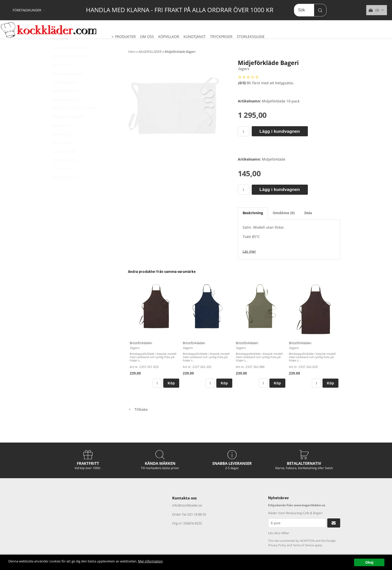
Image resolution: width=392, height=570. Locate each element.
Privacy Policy (277, 545)
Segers (244, 69)
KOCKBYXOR (61, 77)
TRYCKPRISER (221, 37)
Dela (308, 213)
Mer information (170, 561)
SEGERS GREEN (63, 155)
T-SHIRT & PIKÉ (63, 181)
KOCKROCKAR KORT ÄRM (70, 68)
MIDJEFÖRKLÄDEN (65, 94)
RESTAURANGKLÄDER (67, 86)
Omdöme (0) (284, 213)
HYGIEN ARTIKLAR (65, 190)
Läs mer (249, 251)
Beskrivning (253, 213)
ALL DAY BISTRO (64, 163)
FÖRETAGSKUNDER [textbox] (27, 10)
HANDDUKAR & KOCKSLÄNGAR (74, 120)
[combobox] (29, 10)
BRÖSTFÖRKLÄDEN (65, 103)
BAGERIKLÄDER (63, 146)
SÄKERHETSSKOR (64, 172)
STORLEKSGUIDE (251, 37)
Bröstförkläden (141, 343)
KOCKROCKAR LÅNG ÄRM (70, 60)
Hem (132, 52)
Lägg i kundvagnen (280, 131)
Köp (171, 383)
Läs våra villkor (279, 533)
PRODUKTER (125, 37)
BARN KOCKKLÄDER (66, 112)
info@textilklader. (185, 505)
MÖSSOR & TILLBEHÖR (68, 129)
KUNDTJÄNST (195, 37)
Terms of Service (303, 545)
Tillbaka (138, 409)
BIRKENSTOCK (62, 138)
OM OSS (147, 37)
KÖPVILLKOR (169, 37)
